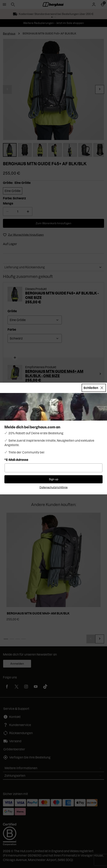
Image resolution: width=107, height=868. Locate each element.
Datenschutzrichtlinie (54, 487)
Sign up (54, 479)
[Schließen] (94, 388)
